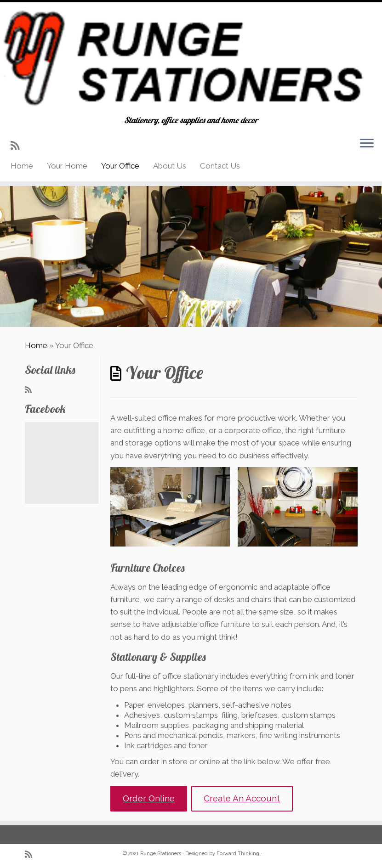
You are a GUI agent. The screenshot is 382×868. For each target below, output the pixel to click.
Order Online (149, 798)
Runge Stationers (161, 854)
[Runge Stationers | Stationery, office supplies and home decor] (191, 59)
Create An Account (242, 798)
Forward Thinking (238, 854)
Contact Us (220, 166)
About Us (170, 166)
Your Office (120, 166)
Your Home (67, 166)
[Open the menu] (367, 144)
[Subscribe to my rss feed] (18, 146)
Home (22, 166)
